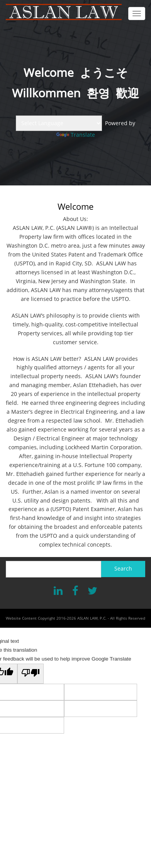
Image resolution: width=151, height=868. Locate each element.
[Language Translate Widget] (59, 123)
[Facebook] (75, 591)
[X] (92, 591)
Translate (76, 135)
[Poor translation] (31, 674)
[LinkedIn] (58, 591)
